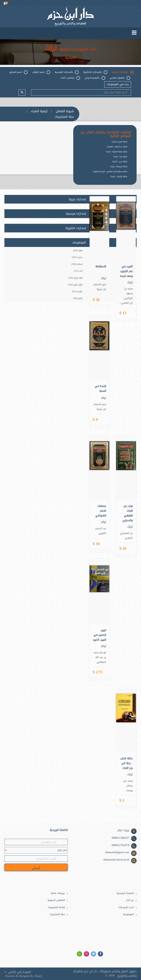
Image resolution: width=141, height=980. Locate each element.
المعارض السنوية (56, 900)
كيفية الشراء (39, 111)
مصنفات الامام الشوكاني (101, 511)
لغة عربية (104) (75, 278)
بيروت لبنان (123, 830)
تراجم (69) (78, 298)
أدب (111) (78, 271)
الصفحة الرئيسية (125, 893)
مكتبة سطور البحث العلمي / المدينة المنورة (110, 171)
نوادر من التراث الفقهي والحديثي (128, 513)
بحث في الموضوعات (118, 84)
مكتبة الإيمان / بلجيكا (119, 176)
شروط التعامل (65, 111)
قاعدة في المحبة (100, 389)
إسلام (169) (77, 264)
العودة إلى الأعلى (18, 972)
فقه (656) (78, 250)
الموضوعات (128, 914)
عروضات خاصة (58, 893)
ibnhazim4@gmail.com (117, 852)
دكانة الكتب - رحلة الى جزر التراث (126, 763)
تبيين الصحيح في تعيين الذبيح (100, 635)
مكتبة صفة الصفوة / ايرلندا (117, 152)
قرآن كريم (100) (75, 285)
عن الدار (130, 900)
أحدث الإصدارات (126, 907)
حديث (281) (77, 257)
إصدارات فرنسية (76, 214)
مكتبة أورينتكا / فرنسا (119, 166)
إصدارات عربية (77, 199)
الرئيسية (71, 58)
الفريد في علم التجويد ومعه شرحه (126, 271)
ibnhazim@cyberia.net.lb (116, 860)
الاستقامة (101, 267)
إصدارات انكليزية (76, 228)
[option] (102, 179)
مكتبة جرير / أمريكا (120, 162)
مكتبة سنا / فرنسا (120, 157)
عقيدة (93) (77, 291)
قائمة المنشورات (56, 907)
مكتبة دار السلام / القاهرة (117, 147)
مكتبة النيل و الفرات (119, 142)
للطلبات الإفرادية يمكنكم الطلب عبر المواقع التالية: (106, 134)
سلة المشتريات (64, 117)
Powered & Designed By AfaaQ (23, 976)
